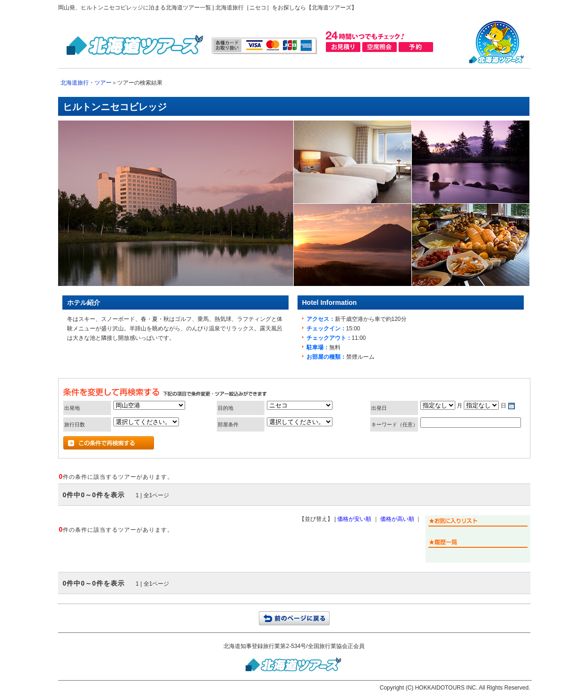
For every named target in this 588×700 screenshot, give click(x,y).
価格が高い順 (397, 519)
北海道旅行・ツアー (86, 83)
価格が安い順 (354, 519)
